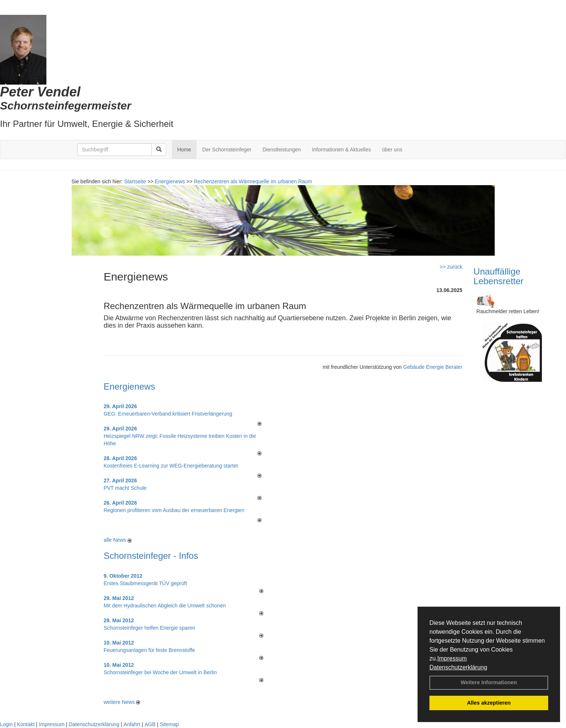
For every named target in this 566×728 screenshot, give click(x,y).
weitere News (122, 702)
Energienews (129, 386)
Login (6, 724)
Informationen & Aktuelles (342, 150)
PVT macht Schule (125, 488)
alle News (117, 540)
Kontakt (26, 724)
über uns (392, 150)
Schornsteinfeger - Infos (151, 556)
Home (184, 150)
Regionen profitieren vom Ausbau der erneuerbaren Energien (174, 510)
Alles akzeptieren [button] (489, 703)
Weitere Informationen (489, 682)
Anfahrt (132, 724)
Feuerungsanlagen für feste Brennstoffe (149, 650)
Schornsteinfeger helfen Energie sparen (149, 628)
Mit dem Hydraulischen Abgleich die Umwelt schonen (165, 606)
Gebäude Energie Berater (433, 367)
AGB (150, 724)
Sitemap (169, 724)
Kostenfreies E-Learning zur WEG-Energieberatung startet (171, 466)
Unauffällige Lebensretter (499, 276)
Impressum (452, 658)
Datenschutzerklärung (458, 667)
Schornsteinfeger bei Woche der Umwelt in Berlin (160, 672)
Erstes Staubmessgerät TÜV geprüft (145, 583)
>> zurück (451, 267)
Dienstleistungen (282, 150)
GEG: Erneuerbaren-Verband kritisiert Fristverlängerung (169, 414)
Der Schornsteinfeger (227, 150)
